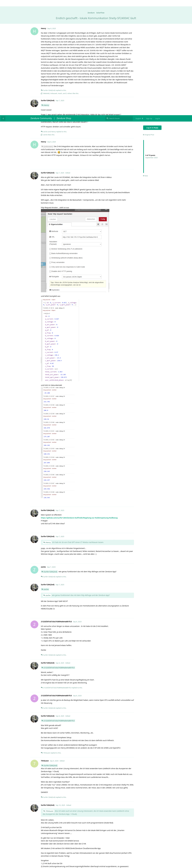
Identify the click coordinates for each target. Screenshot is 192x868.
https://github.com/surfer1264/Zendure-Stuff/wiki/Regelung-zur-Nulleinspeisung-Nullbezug (79, 403)
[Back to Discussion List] (3, 3)
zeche (46, 474)
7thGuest (50, 696)
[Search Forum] (119, 3)
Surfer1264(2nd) (51, 456)
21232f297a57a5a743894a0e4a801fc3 (59, 552)
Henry (48, 427)
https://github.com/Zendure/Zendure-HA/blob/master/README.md (69, 783)
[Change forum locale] (139, 3)
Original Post (149, 19)
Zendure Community (41, 3)
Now (145, 61)
